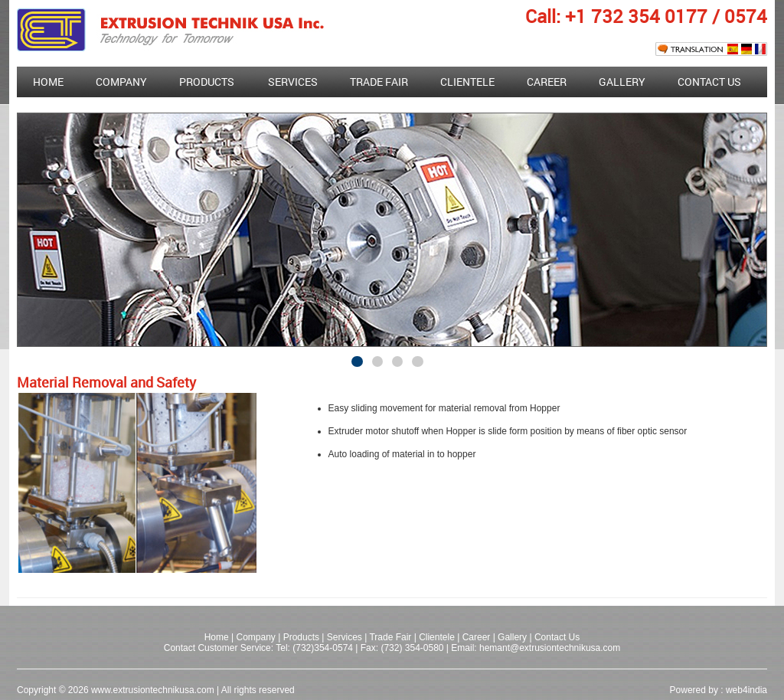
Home (48, 82)
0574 (746, 16)
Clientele (467, 82)
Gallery (622, 82)
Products (207, 82)
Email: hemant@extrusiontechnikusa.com (536, 648)
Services (293, 82)
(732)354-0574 (323, 648)
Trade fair (379, 82)
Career (547, 82)
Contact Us (709, 82)
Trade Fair (391, 637)
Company (121, 82)
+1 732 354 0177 (636, 16)
